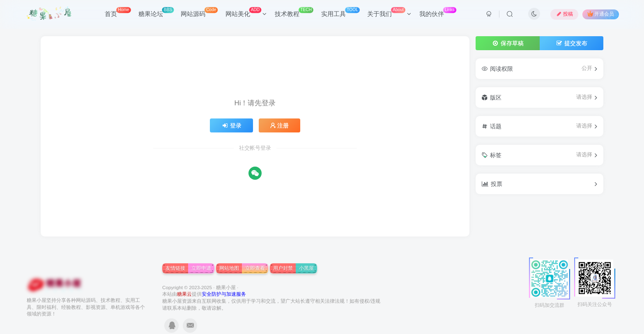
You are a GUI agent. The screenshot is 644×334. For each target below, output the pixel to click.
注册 (280, 125)
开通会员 (601, 14)
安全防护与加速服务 (224, 294)
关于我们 (389, 12)
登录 (232, 125)
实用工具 (340, 12)
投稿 (564, 14)
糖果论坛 (156, 12)
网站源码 (199, 12)
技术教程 (294, 12)
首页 (118, 12)
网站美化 (246, 12)
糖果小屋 (226, 287)
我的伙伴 (438, 12)
